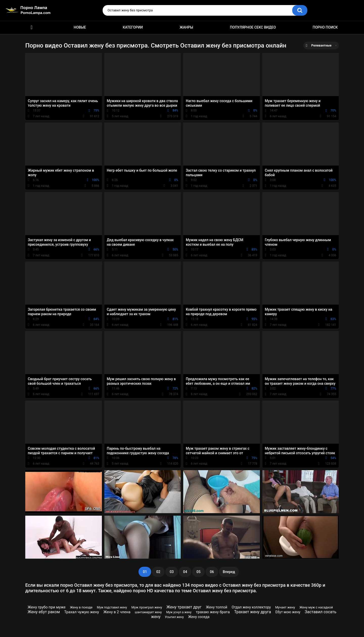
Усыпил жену (174, 617)
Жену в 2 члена (117, 612)
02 (158, 572)
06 (212, 572)
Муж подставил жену (112, 607)
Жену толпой (217, 607)
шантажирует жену (148, 612)
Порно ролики (32, 27)
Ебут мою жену (288, 612)
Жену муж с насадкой (316, 607)
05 (198, 572)
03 (172, 572)
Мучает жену (285, 607)
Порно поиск (325, 27)
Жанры (186, 27)
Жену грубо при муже (47, 607)
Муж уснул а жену (179, 612)
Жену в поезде (81, 607)
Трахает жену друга (253, 612)
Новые (80, 27)
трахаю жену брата (213, 612)
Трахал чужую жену (82, 612)
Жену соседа (199, 617)
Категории (133, 27)
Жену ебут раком (44, 612)
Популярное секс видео (253, 27)
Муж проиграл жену (147, 607)
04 (185, 572)
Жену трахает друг (184, 607)
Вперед (229, 572)
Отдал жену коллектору (251, 607)
